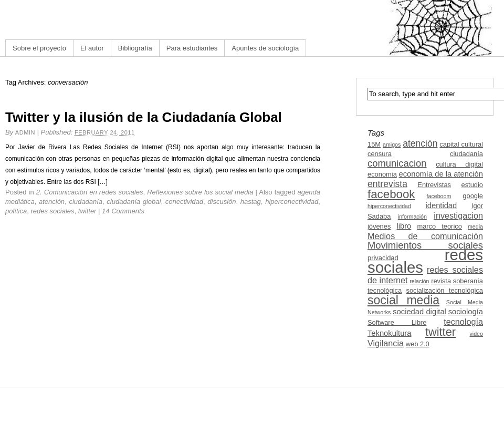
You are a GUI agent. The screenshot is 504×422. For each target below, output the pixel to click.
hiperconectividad (292, 202)
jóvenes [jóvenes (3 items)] (379, 226)
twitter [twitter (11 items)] (440, 332)
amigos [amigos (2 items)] (392, 145)
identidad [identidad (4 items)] (442, 205)
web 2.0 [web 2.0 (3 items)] (418, 344)
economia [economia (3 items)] (382, 174)
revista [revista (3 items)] (441, 281)
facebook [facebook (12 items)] (391, 194)
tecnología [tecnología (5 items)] (463, 322)
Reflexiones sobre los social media (200, 192)
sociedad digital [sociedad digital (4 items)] (419, 312)
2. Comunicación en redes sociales (90, 192)
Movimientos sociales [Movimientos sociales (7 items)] (425, 245)
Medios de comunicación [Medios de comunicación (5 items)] (425, 236)
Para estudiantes (192, 48)
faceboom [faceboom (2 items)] (439, 196)
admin (25, 132)
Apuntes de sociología (265, 48)
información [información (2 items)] (412, 217)
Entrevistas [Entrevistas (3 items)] (434, 185)
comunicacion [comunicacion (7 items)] (397, 163)
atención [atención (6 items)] (420, 143)
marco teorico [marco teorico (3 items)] (439, 226)
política (16, 211)
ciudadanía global (134, 202)
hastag (251, 202)
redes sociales (52, 211)
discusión (222, 202)
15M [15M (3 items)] (374, 144)
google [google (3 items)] (473, 196)
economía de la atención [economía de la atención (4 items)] (441, 174)
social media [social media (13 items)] (403, 300)
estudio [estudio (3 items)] (472, 185)
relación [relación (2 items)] (419, 281)
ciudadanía (86, 202)
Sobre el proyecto (39, 48)
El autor (92, 48)
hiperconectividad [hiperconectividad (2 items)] (389, 206)
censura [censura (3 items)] (380, 154)
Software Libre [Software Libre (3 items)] (397, 322)
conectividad (184, 202)
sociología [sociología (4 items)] (466, 312)
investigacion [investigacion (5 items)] (458, 215)
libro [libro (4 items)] (404, 226)
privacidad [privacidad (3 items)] (383, 258)
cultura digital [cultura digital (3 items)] (459, 164)
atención (52, 202)
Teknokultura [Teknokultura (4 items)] (389, 333)
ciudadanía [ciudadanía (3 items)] (466, 154)
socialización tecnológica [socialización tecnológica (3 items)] (445, 290)
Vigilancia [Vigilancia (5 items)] (386, 343)
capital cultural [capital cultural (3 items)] (461, 144)
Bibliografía (135, 48)
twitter (87, 211)
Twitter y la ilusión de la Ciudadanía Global (144, 117)
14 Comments (123, 211)
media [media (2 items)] (475, 227)
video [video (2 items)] (476, 334)
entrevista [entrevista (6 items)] (387, 184)
